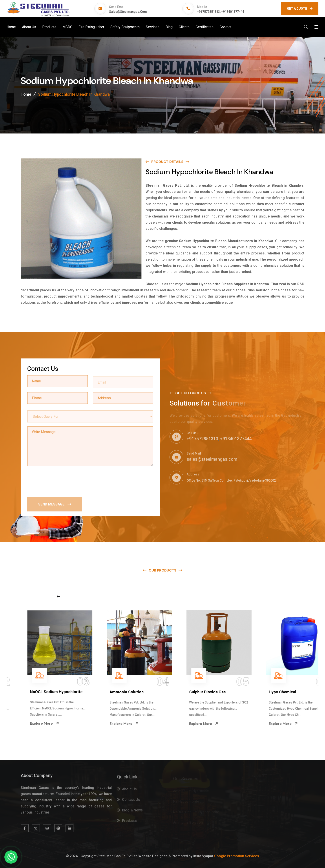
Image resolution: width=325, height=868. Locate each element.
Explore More (27, 724)
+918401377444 (233, 12)
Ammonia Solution (189, 692)
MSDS (67, 27)
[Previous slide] (58, 596)
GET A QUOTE (300, 9)
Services (153, 27)
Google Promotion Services (237, 856)
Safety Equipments (125, 27)
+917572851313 (208, 12)
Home (11, 27)
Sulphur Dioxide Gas (270, 692)
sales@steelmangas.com (128, 12)
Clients (184, 27)
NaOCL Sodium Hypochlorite (119, 692)
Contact (225, 27)
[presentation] (61, 481)
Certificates (205, 27)
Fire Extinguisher (91, 27)
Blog (169, 27)
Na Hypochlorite (28, 692)
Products (49, 27)
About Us (29, 27)
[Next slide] (254, 596)
